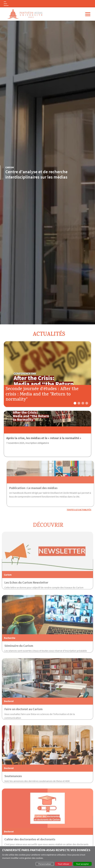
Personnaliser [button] (45, 864)
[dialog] (47, 857)
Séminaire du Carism (19, 657)
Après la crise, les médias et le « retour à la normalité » (44, 438)
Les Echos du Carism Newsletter (26, 594)
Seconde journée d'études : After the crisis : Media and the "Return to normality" (42, 395)
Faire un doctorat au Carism (23, 720)
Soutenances (13, 787)
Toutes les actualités (79, 510)
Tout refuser (64, 864)
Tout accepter (82, 864)
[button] (75, 403)
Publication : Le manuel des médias (45, 488)
